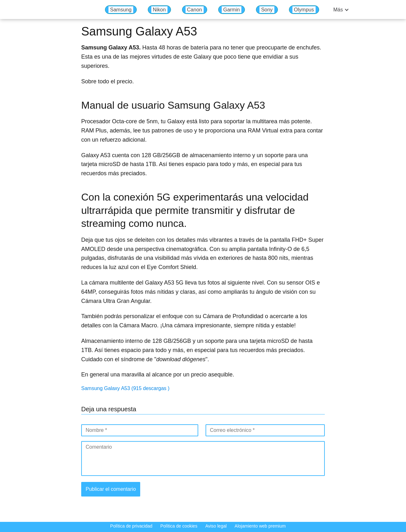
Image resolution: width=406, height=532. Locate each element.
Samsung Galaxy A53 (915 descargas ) (125, 388)
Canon (195, 10)
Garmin (232, 10)
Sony (267, 10)
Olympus (304, 10)
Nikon (159, 10)
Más (338, 10)
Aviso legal (216, 526)
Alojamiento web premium (260, 526)
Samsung (121, 10)
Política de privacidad (131, 526)
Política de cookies (179, 526)
